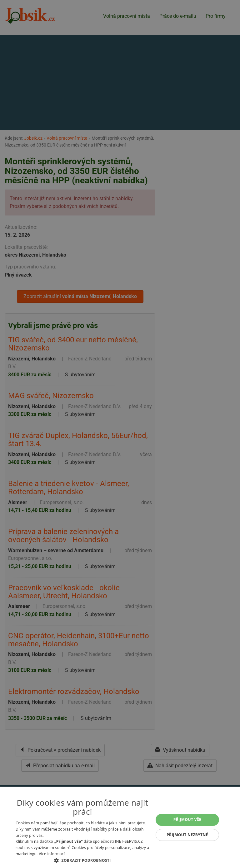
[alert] (120, 434)
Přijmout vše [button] (187, 820)
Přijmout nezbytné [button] (187, 835)
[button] (82, 860)
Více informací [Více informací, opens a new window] (52, 854)
